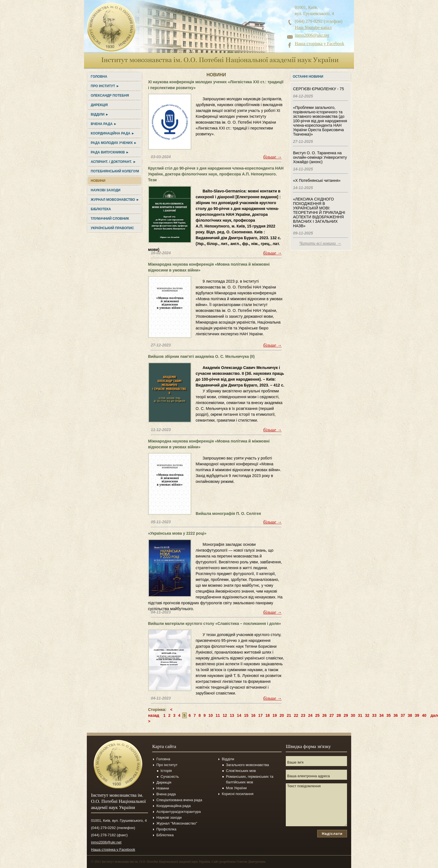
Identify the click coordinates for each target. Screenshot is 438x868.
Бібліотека (101, 209)
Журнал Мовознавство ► (115, 200)
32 (367, 715)
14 (239, 715)
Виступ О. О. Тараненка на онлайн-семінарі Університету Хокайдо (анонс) (320, 157)
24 (310, 715)
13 (232, 715)
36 (396, 715)
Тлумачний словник (110, 219)
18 (268, 715)
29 (346, 715)
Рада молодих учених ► (114, 143)
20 (282, 715)
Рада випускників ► (110, 152)
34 (382, 715)
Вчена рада (166, 794)
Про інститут (167, 765)
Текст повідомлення (316, 805)
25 (318, 715)
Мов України (236, 788)
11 (218, 715)
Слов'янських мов (241, 771)
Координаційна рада (174, 806)
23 (303, 715)
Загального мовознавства (247, 765)
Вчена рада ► (104, 124)
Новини (98, 181)
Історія (166, 771)
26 (324, 715)
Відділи (228, 759)
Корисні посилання (238, 794)
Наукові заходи (106, 190)
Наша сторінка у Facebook (319, 44)
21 (289, 715)
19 (275, 715)
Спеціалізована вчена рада (179, 800)
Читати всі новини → (320, 243)
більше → (272, 157)
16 (254, 715)
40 (424, 715)
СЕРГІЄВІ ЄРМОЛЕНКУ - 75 (318, 89)
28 (339, 715)
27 (332, 715)
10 (211, 715)
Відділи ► (100, 114)
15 (246, 715)
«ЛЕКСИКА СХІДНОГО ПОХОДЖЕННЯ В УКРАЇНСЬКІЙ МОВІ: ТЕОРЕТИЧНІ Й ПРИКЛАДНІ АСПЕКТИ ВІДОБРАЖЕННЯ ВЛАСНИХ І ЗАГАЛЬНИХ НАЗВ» (319, 212)
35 (389, 715)
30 (353, 715)
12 (225, 715)
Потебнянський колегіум (115, 171)
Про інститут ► (105, 86)
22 (296, 715)
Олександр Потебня (110, 96)
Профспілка (166, 829)
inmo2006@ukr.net (312, 35)
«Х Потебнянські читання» (317, 180)
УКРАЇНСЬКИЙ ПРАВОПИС (112, 228)
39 (417, 715)
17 (260, 715)
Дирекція (99, 105)
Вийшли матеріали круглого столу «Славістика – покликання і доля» (214, 624)
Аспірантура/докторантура (179, 812)
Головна (99, 77)
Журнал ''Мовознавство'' (177, 823)
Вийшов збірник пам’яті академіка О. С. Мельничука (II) (201, 356)
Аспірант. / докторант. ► (113, 162)
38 (410, 715)
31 (360, 715)
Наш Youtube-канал (313, 27)
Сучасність (170, 777)
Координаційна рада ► (113, 133)
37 (403, 715)
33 (374, 715)
